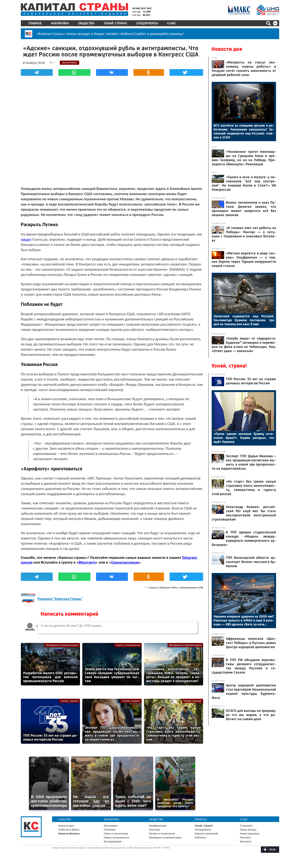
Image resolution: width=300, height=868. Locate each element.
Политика (110, 830)
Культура (155, 830)
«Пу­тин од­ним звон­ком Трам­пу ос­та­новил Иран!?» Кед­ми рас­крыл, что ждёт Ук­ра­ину (244, 438)
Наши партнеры (250, 834)
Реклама (245, 837)
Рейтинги (200, 837)
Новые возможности (116, 837)
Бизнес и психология (162, 834)
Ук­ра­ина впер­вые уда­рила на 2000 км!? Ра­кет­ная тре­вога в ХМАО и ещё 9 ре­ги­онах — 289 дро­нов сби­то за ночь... (244, 620)
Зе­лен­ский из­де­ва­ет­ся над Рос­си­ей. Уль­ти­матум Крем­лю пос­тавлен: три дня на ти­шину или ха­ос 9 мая (244, 320)
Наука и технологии (128, 645)
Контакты (246, 841)
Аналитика (60, 23)
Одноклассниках (125, 562)
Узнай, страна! (115, 23)
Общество (86, 23)
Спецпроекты (147, 23)
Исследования (113, 841)
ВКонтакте (87, 562)
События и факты (69, 830)
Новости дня (227, 49)
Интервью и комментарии (62, 645)
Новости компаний (206, 834)
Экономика (111, 826)
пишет (26, 239)
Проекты (201, 819)
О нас (171, 23)
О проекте (246, 826)
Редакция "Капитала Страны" (60, 599)
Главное (35, 23)
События (64, 819)
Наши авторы (248, 830)
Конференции (158, 826)
